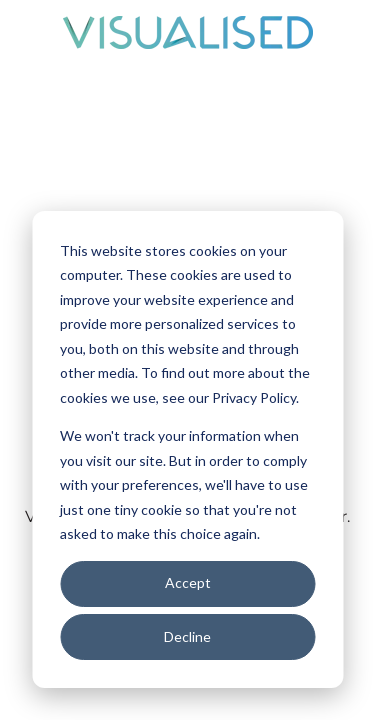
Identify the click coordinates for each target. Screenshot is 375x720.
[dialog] (187, 449)
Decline (187, 636)
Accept (188, 582)
